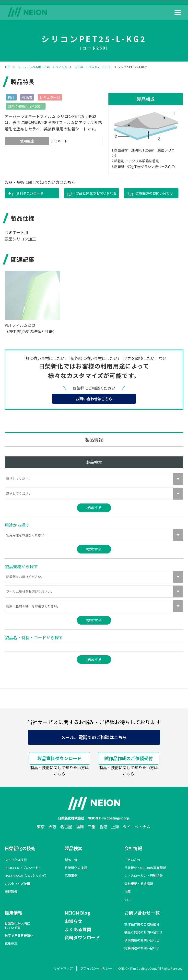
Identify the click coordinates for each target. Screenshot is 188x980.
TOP (8, 67)
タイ (127, 827)
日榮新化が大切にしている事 (17, 926)
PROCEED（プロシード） (23, 868)
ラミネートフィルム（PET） (93, 67)
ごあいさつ (132, 860)
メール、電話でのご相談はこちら (94, 737)
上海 (115, 827)
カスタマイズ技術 (17, 884)
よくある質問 (78, 929)
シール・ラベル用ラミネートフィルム (42, 67)
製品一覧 (71, 860)
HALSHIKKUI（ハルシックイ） (26, 876)
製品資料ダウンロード (59, 758)
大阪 (52, 827)
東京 (41, 827)
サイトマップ (63, 968)
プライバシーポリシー (96, 968)
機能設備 (11, 892)
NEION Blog (77, 913)
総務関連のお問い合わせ (142, 948)
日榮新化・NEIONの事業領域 (145, 868)
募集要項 (11, 944)
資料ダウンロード (30, 193)
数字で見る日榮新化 (19, 936)
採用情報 (13, 913)
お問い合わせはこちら (94, 399)
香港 (103, 827)
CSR (127, 900)
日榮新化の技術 (20, 848)
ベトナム (142, 827)
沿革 (128, 892)
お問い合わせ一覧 (142, 913)
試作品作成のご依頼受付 (129, 758)
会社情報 (133, 848)
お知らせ (73, 921)
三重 (92, 827)
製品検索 (73, 848)
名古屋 (66, 827)
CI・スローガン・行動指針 (143, 876)
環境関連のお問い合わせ (154, 193)
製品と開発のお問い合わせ (96, 193)
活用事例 (71, 876)
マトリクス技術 (16, 860)
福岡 (80, 827)
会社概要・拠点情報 (139, 884)
